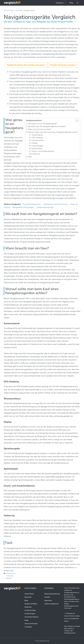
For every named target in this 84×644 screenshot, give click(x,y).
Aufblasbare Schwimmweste (55, 204)
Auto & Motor (19, 10)
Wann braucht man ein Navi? (40, 129)
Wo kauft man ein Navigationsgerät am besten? (47, 126)
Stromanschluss (38, 140)
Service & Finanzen (31, 624)
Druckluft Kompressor (32, 204)
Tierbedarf (28, 627)
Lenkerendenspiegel (45, 207)
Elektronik (28, 607)
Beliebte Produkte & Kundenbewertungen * (26, 65)
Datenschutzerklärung (52, 594)
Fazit (30, 157)
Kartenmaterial (38, 135)
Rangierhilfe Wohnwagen (23, 207)
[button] (78, 3)
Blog (71, 3)
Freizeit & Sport (30, 614)
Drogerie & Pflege (31, 604)
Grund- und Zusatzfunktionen (43, 151)
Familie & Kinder (30, 610)
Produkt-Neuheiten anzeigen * (63, 65)
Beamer (9, 578)
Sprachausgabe (38, 146)
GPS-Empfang (37, 138)
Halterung (36, 154)
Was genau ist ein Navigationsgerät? (42, 124)
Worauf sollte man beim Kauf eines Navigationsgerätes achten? (53, 132)
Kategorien (62, 3)
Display (35, 143)
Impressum (48, 600)
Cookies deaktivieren (52, 604)
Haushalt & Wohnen (32, 617)
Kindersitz (10, 576)
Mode (27, 620)
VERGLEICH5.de (9, 10)
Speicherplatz (37, 148)
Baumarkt (28, 597)
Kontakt (47, 597)
